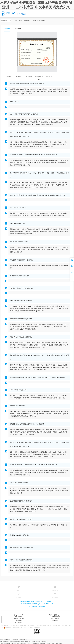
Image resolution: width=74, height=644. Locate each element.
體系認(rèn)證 (55, 619)
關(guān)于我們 (19, 615)
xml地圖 (38, 628)
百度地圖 (32, 628)
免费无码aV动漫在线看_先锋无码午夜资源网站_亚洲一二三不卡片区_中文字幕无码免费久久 (24, 642)
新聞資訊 (55, 621)
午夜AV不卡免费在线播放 (33, 643)
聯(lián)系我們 (19, 622)
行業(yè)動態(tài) (39, 77)
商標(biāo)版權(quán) (25, 21)
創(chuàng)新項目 (55, 617)
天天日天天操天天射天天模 (55, 643)
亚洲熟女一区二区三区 (20, 643)
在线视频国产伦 (44, 643)
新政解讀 (19, 77)
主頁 (16, 21)
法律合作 (19, 621)
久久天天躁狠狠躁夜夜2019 (7, 643)
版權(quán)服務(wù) (39, 21)
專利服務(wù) (19, 617)
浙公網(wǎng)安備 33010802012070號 (16, 628)
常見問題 (49, 77)
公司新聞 (29, 77)
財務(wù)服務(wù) (19, 619)
